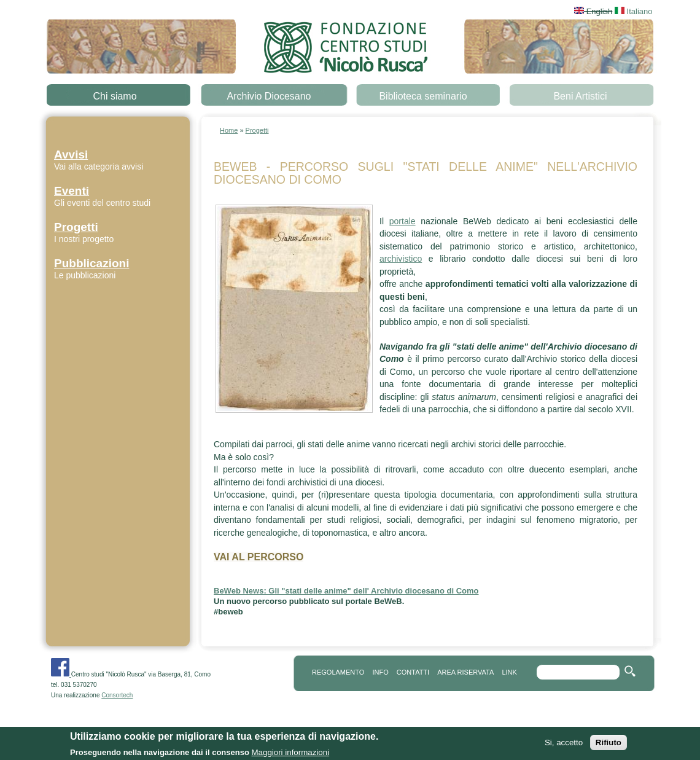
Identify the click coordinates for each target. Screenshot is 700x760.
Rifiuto (609, 745)
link (509, 672)
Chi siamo (115, 96)
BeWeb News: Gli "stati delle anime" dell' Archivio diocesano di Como (346, 591)
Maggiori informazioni (290, 754)
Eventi (72, 191)
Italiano (634, 11)
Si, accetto (564, 745)
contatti (413, 672)
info (380, 672)
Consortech (117, 695)
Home (229, 130)
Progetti (257, 130)
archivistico (401, 259)
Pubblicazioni (91, 263)
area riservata (465, 672)
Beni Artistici (580, 96)
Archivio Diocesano (269, 96)
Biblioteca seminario (423, 96)
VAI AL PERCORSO (259, 557)
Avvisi (71, 155)
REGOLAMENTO (338, 672)
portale (402, 221)
